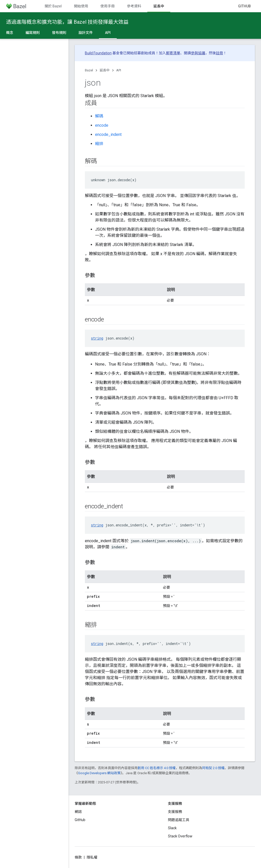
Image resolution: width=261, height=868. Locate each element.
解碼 (99, 116)
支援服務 (175, 812)
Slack (172, 828)
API (119, 70)
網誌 (78, 812)
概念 (10, 33)
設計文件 (86, 33)
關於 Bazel (53, 6)
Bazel (89, 70)
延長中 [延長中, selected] (159, 6)
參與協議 (198, 53)
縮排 (99, 144)
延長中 (105, 70)
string (97, 338)
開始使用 (81, 6)
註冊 (219, 53)
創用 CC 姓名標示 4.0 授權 (157, 768)
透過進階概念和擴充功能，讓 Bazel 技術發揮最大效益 (67, 22)
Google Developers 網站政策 (99, 773)
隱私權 (92, 857)
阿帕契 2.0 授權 (213, 768)
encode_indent (108, 134)
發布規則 (59, 33)
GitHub (244, 6)
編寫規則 (33, 33)
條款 (78, 857)
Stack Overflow (180, 836)
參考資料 (134, 6)
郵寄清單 (173, 53)
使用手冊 (108, 6)
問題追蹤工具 (179, 820)
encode (102, 125)
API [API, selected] (108, 33)
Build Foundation (98, 53)
